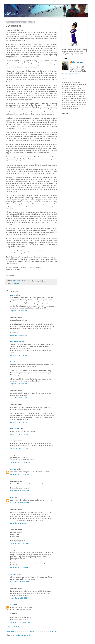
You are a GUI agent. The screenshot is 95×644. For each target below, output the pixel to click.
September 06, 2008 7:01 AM (20, 543)
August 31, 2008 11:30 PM (19, 448)
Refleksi (18, 284)
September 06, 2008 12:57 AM (20, 503)
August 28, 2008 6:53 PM (19, 311)
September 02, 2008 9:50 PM (20, 475)
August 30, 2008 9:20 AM (19, 422)
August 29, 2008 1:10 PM (19, 384)
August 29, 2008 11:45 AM (19, 355)
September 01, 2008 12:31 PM (20, 463)
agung (13, 604)
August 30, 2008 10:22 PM (19, 434)
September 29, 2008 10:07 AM (20, 622)
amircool (13, 469)
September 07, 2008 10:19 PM (20, 568)
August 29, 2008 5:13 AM (19, 335)
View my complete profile (70, 74)
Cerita (13, 284)
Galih (12, 497)
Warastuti (14, 574)
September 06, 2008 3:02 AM (20, 523)
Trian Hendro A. (16, 362)
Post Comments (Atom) (22, 635)
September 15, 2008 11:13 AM (20, 582)
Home (32, 631)
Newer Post (10, 631)
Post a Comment (14, 627)
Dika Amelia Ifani (16, 342)
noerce (13, 295)
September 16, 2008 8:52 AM (20, 598)
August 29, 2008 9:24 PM (19, 398)
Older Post (53, 631)
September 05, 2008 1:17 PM (20, 491)
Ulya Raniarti (15, 429)
